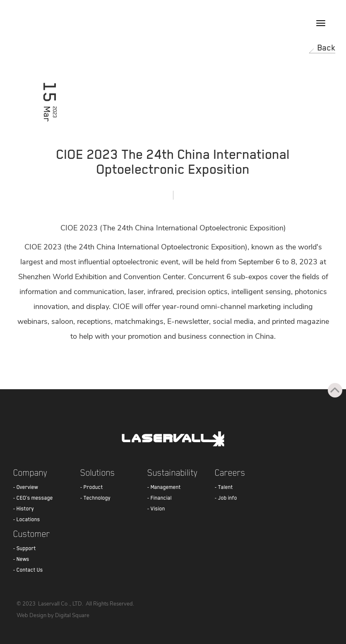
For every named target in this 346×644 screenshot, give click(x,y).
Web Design (31, 615)
